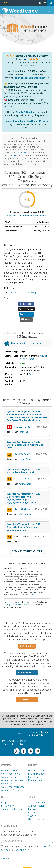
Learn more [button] (27, 646)
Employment (35, 809)
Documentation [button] (27, 700)
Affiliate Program (37, 806)
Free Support (35, 777)
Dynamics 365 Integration (26, 343)
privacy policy (20, 850)
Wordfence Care (9, 777)
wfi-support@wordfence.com (16, 605)
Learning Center (36, 774)
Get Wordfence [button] (27, 673)
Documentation (36, 770)
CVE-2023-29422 (22, 479)
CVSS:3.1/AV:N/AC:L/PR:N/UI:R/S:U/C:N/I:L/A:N (27, 215)
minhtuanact (25, 484)
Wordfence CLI (9, 784)
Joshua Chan (25, 459)
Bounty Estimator (25, 112)
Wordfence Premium (12, 774)
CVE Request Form (38, 819)
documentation (24, 153)
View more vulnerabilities (27, 551)
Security (32, 816)
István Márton (25, 514)
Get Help (6, 3)
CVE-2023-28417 (22, 509)
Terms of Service (13, 734)
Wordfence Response (12, 780)
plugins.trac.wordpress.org (22, 293)
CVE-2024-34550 (22, 454)
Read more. (32, 595)
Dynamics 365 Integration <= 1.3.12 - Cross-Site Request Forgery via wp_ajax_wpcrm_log (24, 527)
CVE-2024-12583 (22, 427)
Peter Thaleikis (26, 432)
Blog (3, 803)
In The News (7, 806)
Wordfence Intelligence (13, 787)
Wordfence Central (11, 790)
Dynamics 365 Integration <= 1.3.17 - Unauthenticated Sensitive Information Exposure (25, 445)
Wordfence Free (9, 770)
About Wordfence (37, 803)
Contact (32, 812)
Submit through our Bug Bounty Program (27, 121)
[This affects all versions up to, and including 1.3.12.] (30, 374)
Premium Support (37, 780)
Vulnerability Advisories (13, 809)
